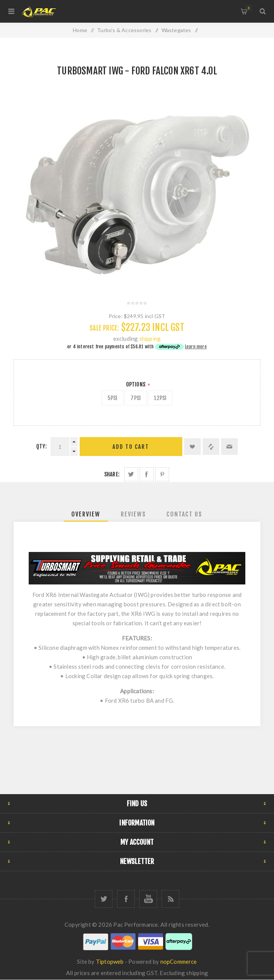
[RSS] (170, 899)
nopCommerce (179, 961)
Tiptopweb (110, 961)
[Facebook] (126, 899)
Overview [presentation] (86, 514)
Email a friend (229, 447)
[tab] (86, 514)
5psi (113, 398)
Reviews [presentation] (133, 514)
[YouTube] (148, 899)
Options (136, 384)
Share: (112, 474)
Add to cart (131, 447)
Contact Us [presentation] (184, 514)
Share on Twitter (131, 474)
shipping (150, 339)
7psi (136, 398)
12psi (160, 398)
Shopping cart (249, 8)
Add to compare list (211, 447)
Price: (116, 316)
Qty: (42, 446)
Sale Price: (104, 328)
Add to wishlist (192, 447)
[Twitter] (104, 899)
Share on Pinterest (162, 474)
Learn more (196, 347)
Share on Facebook (147, 474)
